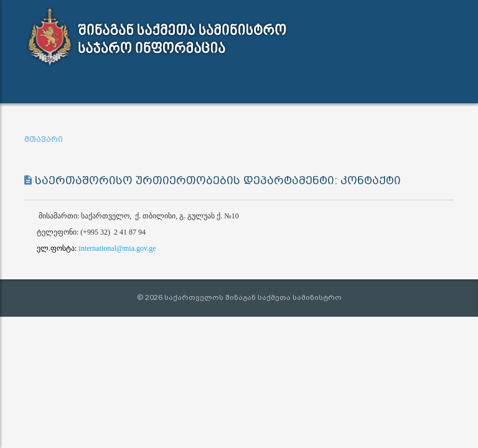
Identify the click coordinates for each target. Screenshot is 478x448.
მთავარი (44, 139)
